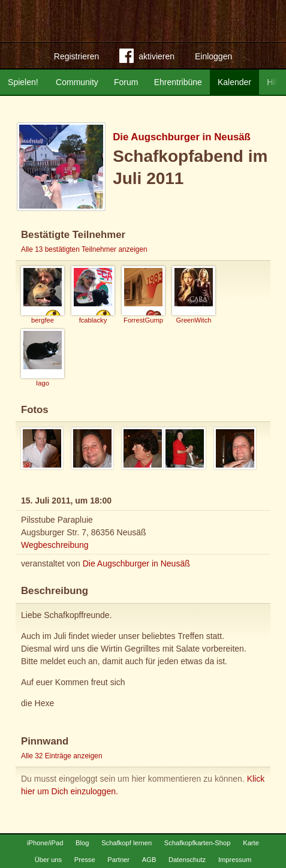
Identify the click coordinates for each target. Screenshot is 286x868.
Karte (251, 843)
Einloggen (213, 56)
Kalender (234, 82)
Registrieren (76, 56)
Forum (126, 82)
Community (77, 82)
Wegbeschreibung (55, 545)
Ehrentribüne (178, 82)
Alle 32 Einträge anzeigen (62, 756)
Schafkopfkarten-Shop (198, 843)
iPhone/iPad (45, 843)
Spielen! (23, 82)
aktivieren (147, 58)
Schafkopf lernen (127, 843)
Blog (82, 843)
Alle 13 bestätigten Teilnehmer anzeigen (84, 249)
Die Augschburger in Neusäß (182, 137)
